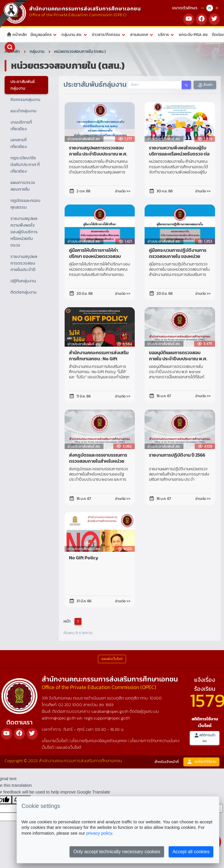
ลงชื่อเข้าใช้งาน (201, 762)
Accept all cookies (191, 852)
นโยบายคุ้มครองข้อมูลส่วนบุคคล (99, 740)
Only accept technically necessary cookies (117, 852)
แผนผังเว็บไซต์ (69, 747)
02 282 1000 (71, 705)
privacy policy (99, 833)
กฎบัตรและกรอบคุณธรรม (25, 204)
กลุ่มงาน (37, 51)
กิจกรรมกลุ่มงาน (25, 99)
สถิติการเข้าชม (205, 738)
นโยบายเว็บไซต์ (55, 740)
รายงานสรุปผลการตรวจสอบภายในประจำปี (24, 263)
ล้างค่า (205, 85)
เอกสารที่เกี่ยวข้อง (19, 143)
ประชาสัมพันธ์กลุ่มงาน (23, 85)
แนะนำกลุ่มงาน (23, 111)
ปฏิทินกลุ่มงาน (23, 281)
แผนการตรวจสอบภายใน (23, 186)
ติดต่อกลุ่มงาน (23, 292)
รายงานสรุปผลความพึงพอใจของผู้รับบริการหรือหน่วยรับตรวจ (24, 232)
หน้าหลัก (17, 35)
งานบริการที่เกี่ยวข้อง (21, 125)
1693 (110, 705)
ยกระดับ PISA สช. (194, 35)
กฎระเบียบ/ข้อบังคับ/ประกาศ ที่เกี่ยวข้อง (25, 164)
